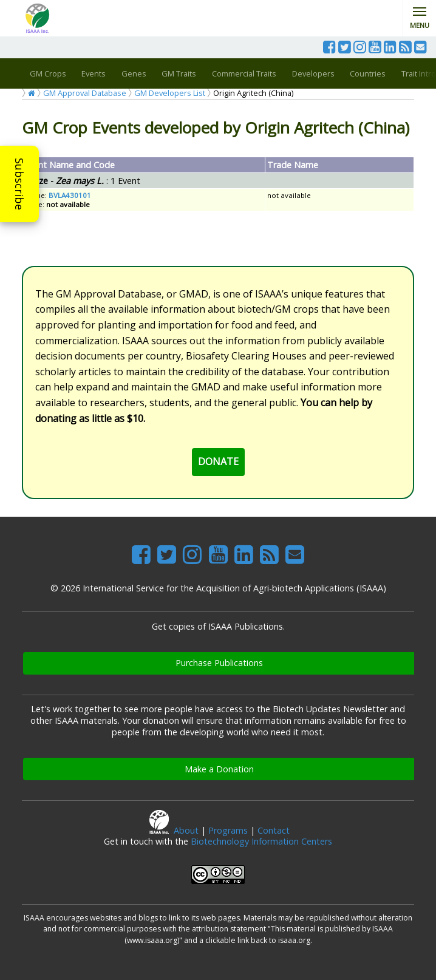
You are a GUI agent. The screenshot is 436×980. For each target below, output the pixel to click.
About (186, 830)
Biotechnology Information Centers (261, 841)
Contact (274, 830)
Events (94, 73)
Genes (134, 73)
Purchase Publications (219, 663)
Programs (228, 830)
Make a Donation (219, 769)
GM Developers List (170, 93)
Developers (313, 73)
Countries (368, 73)
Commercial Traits (244, 73)
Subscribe (19, 184)
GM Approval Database (85, 93)
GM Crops (48, 73)
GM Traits (179, 73)
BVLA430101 (70, 195)
